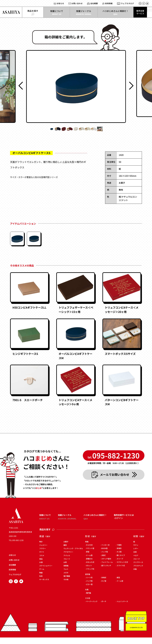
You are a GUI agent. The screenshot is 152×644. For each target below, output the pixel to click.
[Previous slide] (21, 86)
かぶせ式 (89, 552)
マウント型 (90, 555)
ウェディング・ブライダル (73, 555)
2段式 (103, 562)
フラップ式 (90, 576)
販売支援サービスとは (125, 520)
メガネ (66, 579)
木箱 (135, 576)
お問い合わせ (77, 3)
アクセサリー (68, 559)
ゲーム (42, 576)
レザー (136, 555)
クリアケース (138, 569)
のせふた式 (90, 569)
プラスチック (138, 572)
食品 (41, 566)
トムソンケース (122, 608)
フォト (66, 576)
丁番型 (119, 552)
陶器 (41, 579)
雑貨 (65, 552)
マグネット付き (122, 569)
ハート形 (89, 584)
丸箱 (87, 596)
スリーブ (120, 565)
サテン (136, 552)
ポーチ (104, 608)
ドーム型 (89, 562)
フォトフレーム (107, 569)
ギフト (42, 559)
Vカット (89, 572)
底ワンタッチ (106, 572)
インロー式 (105, 552)
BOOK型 (104, 555)
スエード (137, 566)
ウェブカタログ (127, 3)
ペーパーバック (92, 608)
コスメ (42, 562)
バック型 (105, 559)
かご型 (104, 588)
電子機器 (67, 583)
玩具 (41, 583)
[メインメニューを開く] (147, 12)
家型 (88, 559)
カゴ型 (119, 559)
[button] (25, 132)
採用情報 (109, 4)
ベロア (136, 562)
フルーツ (67, 566)
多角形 (119, 555)
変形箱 (88, 581)
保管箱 (66, 572)
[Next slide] (131, 86)
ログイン (119, 525)
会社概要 (94, 4)
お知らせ (60, 4)
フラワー (43, 555)
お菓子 (66, 548)
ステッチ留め (106, 565)
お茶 (65, 569)
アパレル (67, 562)
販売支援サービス (135, 12)
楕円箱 (89, 600)
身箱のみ (89, 565)
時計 (41, 548)
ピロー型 (89, 591)
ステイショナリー (46, 572)
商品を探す (47, 536)
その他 (66, 586)
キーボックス (44, 586)
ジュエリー (43, 552)
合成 (135, 559)
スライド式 (121, 572)
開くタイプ (121, 562)
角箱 (87, 548)
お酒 (41, 569)
